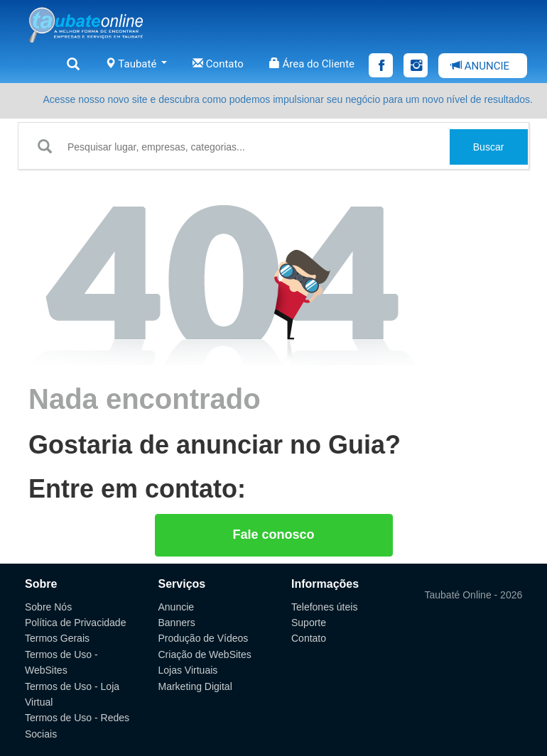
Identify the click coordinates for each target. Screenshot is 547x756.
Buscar (489, 147)
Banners (177, 623)
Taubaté (136, 64)
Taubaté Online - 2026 (474, 595)
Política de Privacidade (75, 623)
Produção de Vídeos (204, 638)
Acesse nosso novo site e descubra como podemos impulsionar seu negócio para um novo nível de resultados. (288, 99)
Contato (218, 64)
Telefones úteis (324, 607)
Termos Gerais (57, 638)
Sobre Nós (48, 607)
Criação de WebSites (205, 654)
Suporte (309, 623)
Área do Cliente (312, 64)
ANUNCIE (480, 66)
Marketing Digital (195, 686)
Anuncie (177, 607)
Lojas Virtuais (188, 670)
